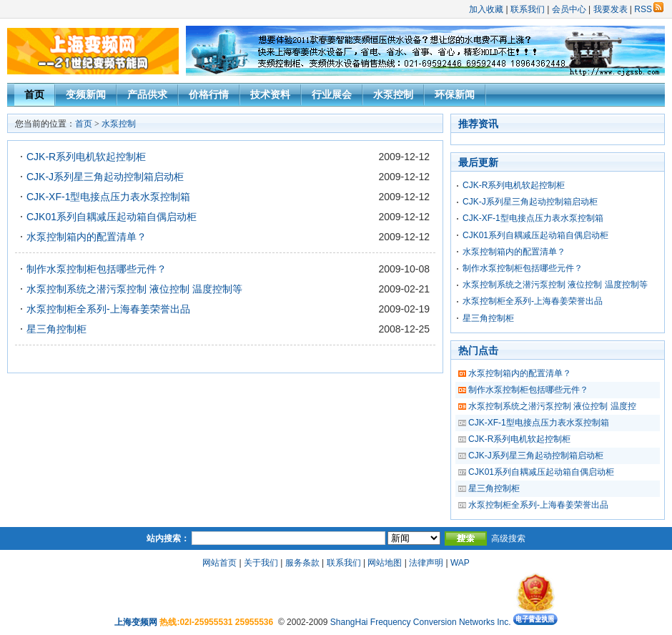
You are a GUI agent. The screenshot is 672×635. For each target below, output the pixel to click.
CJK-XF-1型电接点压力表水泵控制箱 (108, 197)
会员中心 (569, 9)
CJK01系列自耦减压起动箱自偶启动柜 (112, 217)
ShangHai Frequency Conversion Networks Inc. (422, 622)
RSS (649, 9)
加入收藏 (486, 9)
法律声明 (426, 563)
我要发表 (611, 9)
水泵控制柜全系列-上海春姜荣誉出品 (108, 309)
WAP (460, 563)
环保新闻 (455, 94)
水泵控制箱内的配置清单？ (87, 237)
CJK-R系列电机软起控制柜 (86, 157)
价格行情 (209, 94)
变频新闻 (86, 94)
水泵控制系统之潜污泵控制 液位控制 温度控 (552, 406)
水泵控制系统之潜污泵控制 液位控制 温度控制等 (134, 289)
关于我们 (261, 563)
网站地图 (385, 563)
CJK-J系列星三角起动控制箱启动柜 (105, 177)
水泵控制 (393, 94)
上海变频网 (136, 622)
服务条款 (302, 563)
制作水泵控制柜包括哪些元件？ (97, 269)
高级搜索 (508, 538)
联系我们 (528, 9)
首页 (34, 94)
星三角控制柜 (56, 329)
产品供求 (147, 94)
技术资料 (270, 94)
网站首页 (219, 563)
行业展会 (332, 94)
